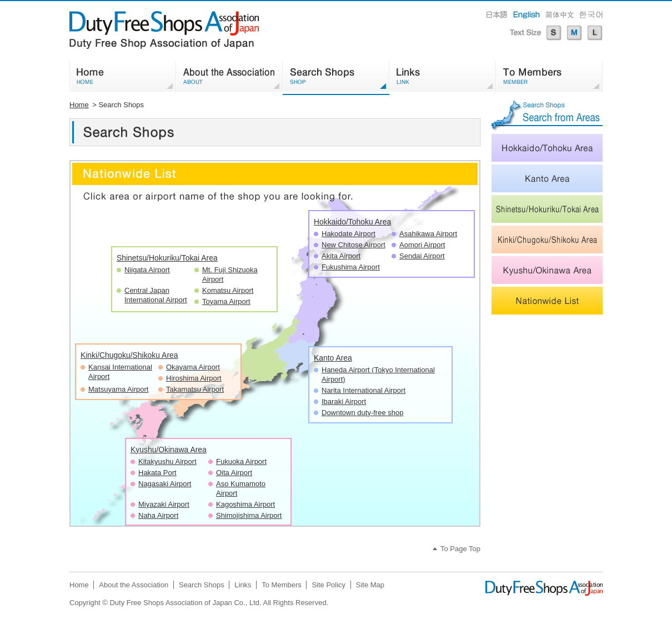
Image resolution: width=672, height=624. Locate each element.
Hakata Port (157, 473)
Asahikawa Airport (428, 234)
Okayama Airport (193, 367)
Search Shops (202, 585)
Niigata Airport (147, 270)
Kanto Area (333, 358)
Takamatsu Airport (195, 389)
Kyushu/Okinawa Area (169, 450)
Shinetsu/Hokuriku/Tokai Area (167, 258)
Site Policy (329, 585)
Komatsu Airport (228, 290)
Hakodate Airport (348, 234)
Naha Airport (158, 515)
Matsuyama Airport (118, 389)
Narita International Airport (363, 390)
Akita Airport (341, 256)
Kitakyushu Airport (167, 461)
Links (243, 585)
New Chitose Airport (353, 245)
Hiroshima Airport (194, 378)
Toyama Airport (226, 301)
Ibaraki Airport (344, 401)
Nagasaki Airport (165, 484)
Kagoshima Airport (245, 504)
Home (79, 105)
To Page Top (460, 549)
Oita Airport (234, 473)
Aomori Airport (422, 245)
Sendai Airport (422, 256)
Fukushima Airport (351, 267)
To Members (282, 585)
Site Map (370, 585)
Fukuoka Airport (241, 461)
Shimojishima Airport (249, 515)
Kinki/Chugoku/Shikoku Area (129, 355)
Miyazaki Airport (164, 504)
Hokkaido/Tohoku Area (352, 222)
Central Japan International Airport (156, 295)
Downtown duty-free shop (362, 413)
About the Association (134, 585)
